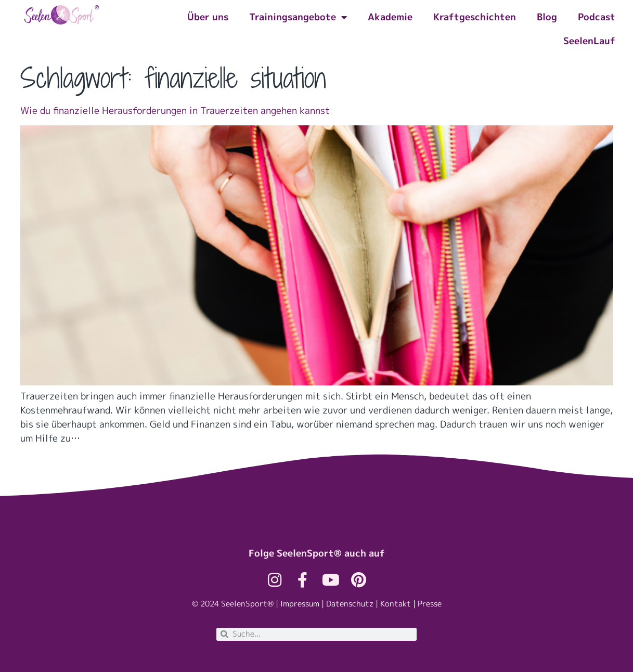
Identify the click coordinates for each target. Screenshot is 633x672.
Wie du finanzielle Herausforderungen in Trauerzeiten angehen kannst (175, 111)
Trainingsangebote (298, 17)
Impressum (300, 604)
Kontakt (396, 604)
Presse (430, 604)
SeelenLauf (589, 41)
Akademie (390, 17)
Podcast (597, 17)
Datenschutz (350, 604)
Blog (547, 17)
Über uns (208, 17)
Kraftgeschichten (475, 17)
